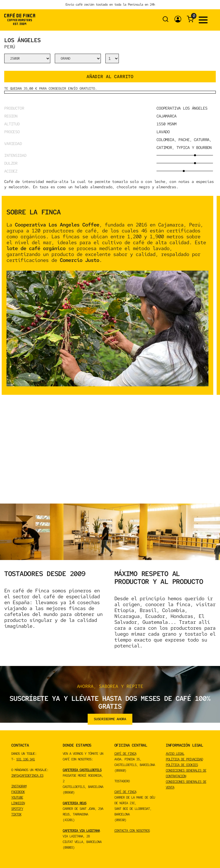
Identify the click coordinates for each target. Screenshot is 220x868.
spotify (17, 809)
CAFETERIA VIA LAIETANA (81, 831)
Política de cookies (182, 765)
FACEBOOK (18, 792)
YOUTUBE (17, 797)
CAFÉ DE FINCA (125, 754)
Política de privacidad (184, 759)
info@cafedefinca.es (27, 776)
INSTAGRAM (19, 786)
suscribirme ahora (110, 719)
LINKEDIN (18, 803)
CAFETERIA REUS (74, 803)
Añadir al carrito (110, 77)
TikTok (16, 814)
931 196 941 (26, 759)
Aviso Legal (175, 754)
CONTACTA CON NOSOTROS (132, 831)
